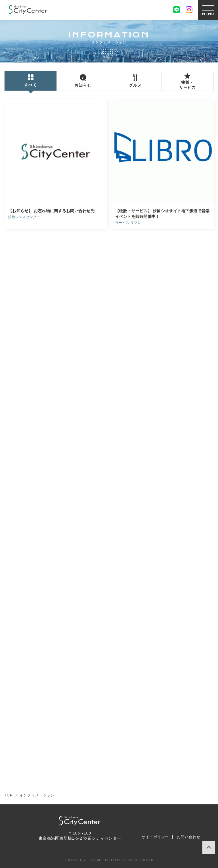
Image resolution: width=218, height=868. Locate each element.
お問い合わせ (188, 837)
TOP (9, 795)
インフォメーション (37, 795)
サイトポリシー (155, 837)
